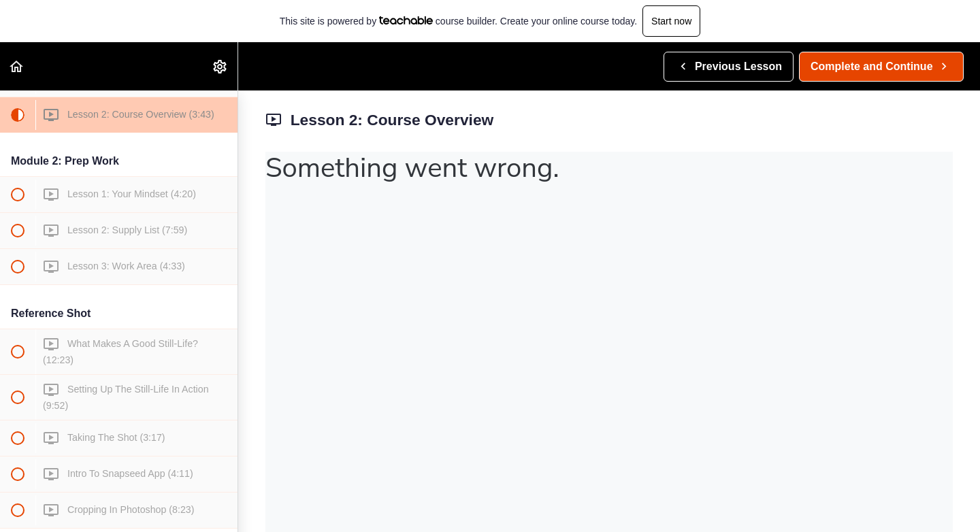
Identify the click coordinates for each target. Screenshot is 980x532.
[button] (17, 66)
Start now (671, 21)
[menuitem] (220, 66)
